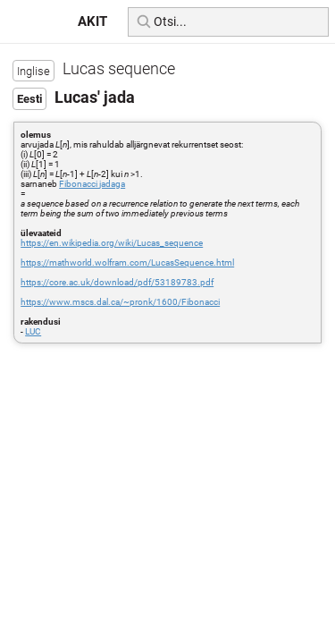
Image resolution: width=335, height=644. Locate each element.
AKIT (92, 21)
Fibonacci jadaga (92, 184)
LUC (33, 331)
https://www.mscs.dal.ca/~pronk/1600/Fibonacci (120, 302)
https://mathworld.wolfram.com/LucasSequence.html (127, 263)
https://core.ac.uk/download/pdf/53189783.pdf (117, 282)
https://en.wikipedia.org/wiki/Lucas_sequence (112, 243)
